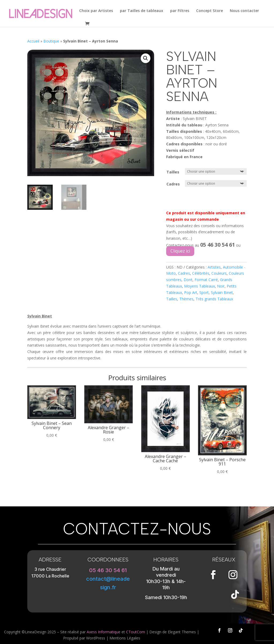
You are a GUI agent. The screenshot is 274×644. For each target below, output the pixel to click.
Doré (188, 280)
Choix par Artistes (96, 11)
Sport (204, 292)
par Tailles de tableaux (142, 11)
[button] (146, 58)
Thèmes (186, 299)
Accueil (33, 41)
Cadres (173, 184)
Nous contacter (244, 11)
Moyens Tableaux (199, 286)
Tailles (173, 172)
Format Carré (206, 280)
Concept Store (210, 11)
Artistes (214, 267)
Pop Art (191, 292)
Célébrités (201, 273)
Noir (221, 286)
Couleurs (219, 273)
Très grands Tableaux (214, 299)
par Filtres (180, 11)
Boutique (51, 41)
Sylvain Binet (222, 292)
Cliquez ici (180, 251)
